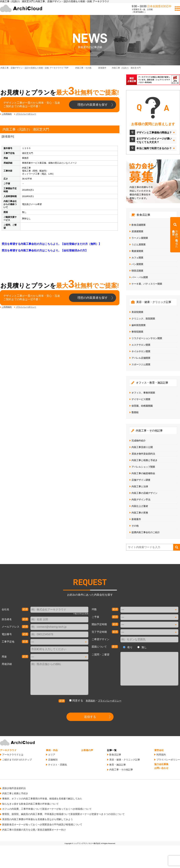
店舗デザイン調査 (141, 480)
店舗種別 (53, 760)
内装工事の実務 (140, 513)
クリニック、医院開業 (143, 319)
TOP (34, 68)
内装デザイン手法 (141, 500)
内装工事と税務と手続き (145, 460)
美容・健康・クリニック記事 (125, 760)
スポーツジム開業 (141, 364)
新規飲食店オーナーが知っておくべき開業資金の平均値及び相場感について (42, 824)
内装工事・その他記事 (121, 770)
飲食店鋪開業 (139, 225)
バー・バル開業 (140, 277)
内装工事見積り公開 (142, 447)
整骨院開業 (137, 332)
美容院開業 (137, 312)
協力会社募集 (161, 764)
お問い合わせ (161, 768)
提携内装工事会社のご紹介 (146, 532)
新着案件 (8, 137)
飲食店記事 (115, 755)
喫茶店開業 (137, 271)
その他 (135, 526)
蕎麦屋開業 (137, 251)
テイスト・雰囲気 (58, 765)
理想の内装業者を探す (93, 105)
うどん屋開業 (139, 244)
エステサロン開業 (141, 345)
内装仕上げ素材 (140, 506)
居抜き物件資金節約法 (143, 454)
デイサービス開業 (141, 399)
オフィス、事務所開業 (143, 393)
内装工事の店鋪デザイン (145, 493)
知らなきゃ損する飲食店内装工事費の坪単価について (30, 804)
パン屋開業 (137, 264)
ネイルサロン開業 (141, 351)
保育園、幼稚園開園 (142, 406)
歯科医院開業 (139, 325)
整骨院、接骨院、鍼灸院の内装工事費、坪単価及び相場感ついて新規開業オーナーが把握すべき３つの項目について (63, 814)
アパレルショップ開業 (143, 467)
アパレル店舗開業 (141, 358)
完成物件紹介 (139, 441)
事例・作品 (52, 750)
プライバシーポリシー (26, 114)
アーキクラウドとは (13, 755)
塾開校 (135, 412)
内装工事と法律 (140, 486)
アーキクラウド (8, 750)
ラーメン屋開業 (140, 238)
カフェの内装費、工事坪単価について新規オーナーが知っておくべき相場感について (47, 809)
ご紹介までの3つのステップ (17, 760)
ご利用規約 (7, 114)
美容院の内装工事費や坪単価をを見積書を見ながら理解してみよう (38, 819)
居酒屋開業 (137, 231)
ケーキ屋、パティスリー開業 (147, 284)
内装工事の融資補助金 (143, 473)
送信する (90, 717)
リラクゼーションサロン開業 (147, 338)
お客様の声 (87, 750)
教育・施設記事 (118, 765)
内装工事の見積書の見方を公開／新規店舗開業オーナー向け (34, 830)
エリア (52, 755)
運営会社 (159, 750)
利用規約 (91, 701)
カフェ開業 (137, 258)
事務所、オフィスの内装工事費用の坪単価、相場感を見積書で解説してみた (42, 799)
